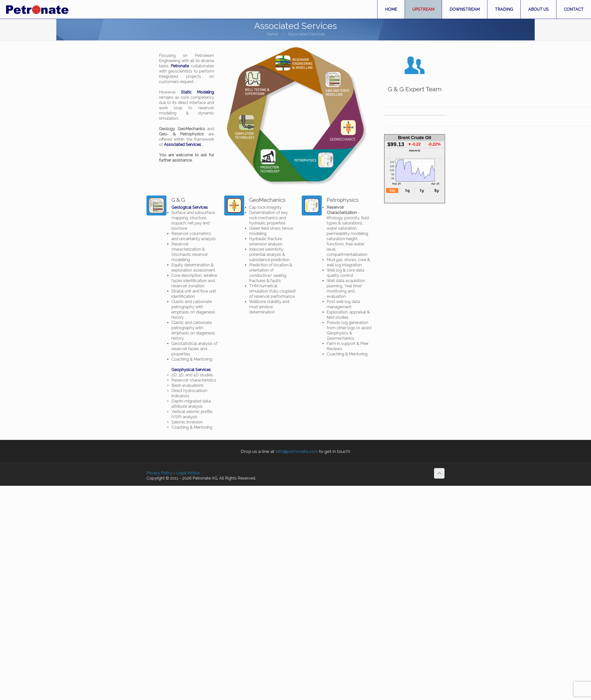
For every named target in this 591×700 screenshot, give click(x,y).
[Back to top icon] (439, 473)
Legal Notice (188, 473)
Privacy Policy (159, 473)
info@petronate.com (297, 451)
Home (272, 34)
